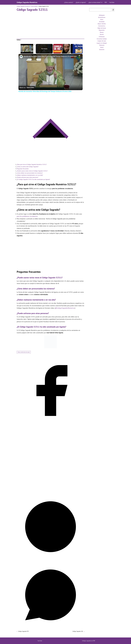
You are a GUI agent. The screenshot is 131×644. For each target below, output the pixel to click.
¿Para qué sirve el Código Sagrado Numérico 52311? (32, 164)
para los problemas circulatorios (27, 216)
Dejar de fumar (102, 28)
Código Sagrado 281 (78, 631)
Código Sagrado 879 (23, 631)
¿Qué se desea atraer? (95, 2)
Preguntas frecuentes (23, 169)
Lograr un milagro (102, 43)
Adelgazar (102, 15)
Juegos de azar (102, 41)
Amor (102, 19)
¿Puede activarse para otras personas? (27, 177)
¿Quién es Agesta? (81, 2)
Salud (102, 47)
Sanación (102, 49)
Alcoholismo (102, 17)
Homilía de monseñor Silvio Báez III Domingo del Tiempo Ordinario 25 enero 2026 (50, 56)
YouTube (112, 2)
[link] (21, 57)
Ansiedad (102, 22)
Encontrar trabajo (102, 39)
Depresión (102, 30)
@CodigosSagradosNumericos (65, 308)
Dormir (102, 34)
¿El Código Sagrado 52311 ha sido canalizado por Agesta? (33, 179)
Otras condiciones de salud (24, 352)
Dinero (102, 32)
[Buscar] (113, 10)
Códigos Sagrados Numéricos (27, 2)
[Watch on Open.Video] (27, 88)
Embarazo (102, 37)
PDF (106, 2)
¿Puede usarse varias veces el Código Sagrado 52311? (32, 171)
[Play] (62, 49)
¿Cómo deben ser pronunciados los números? (30, 173)
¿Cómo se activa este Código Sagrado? (28, 167)
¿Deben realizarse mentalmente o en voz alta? (30, 175)
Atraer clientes (102, 24)
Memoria (102, 45)
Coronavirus (102, 26)
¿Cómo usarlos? (69, 2)
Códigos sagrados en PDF (89, 641)
